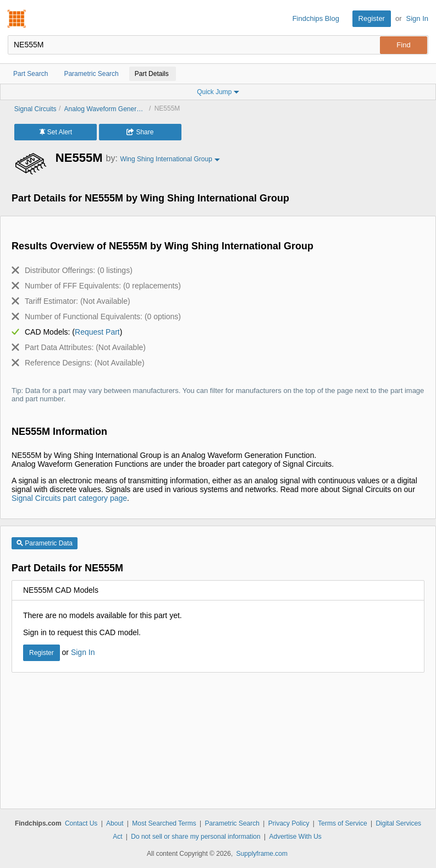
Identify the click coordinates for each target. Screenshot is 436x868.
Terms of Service (342, 823)
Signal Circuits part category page (69, 498)
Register (372, 18)
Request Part (97, 332)
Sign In (417, 18)
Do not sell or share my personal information (195, 837)
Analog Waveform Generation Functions (106, 109)
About (115, 823)
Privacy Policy (289, 823)
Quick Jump (218, 92)
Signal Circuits (35, 109)
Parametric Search (232, 823)
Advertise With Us (296, 837)
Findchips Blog (316, 18)
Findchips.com (17, 19)
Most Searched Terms (164, 823)
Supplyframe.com (262, 854)
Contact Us (81, 823)
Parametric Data (45, 543)
